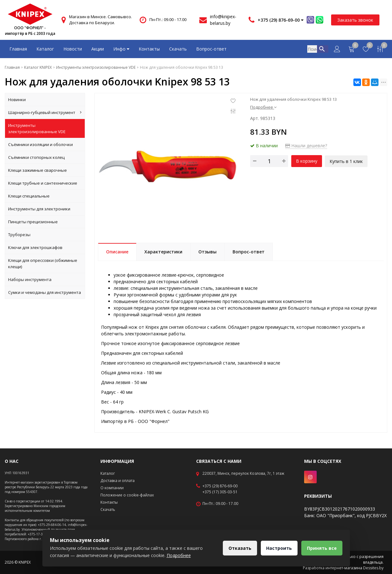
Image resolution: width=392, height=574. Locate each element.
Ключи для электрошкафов (35, 247)
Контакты (149, 49)
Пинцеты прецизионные (33, 222)
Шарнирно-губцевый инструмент (45, 112)
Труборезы (19, 235)
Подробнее (263, 107)
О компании (112, 488)
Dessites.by (373, 568)
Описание (117, 252)
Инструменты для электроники (39, 209)
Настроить (278, 548)
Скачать (178, 49)
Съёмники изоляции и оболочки (40, 144)
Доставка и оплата (118, 481)
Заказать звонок (355, 20)
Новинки (17, 100)
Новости (73, 49)
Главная (18, 49)
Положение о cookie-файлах (127, 495)
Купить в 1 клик (346, 161)
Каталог (45, 49)
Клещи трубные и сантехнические (43, 183)
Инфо (121, 49)
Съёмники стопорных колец (36, 157)
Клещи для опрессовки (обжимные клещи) (43, 263)
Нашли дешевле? (306, 146)
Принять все (322, 548)
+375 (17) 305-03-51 (220, 492)
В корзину (307, 161)
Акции (98, 49)
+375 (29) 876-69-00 (220, 486)
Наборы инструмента (30, 279)
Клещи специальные (29, 196)
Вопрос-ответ (211, 49)
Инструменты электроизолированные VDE (37, 128)
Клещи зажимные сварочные (38, 170)
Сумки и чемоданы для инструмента (45, 292)
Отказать (238, 548)
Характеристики (163, 252)
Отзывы (207, 252)
